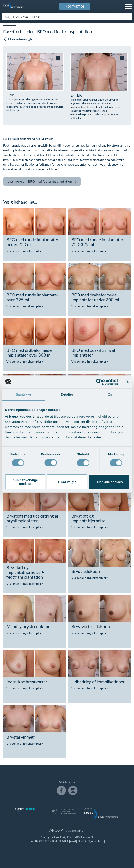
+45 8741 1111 (39, 841)
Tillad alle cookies (109, 482)
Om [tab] (111, 394)
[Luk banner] (128, 382)
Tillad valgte (67, 482)
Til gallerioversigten (19, 39)
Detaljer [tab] (67, 394)
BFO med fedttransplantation (42, 182)
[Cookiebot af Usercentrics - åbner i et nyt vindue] (99, 382)
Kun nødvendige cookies (25, 482)
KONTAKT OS (75, 6)
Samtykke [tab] (23, 394)
